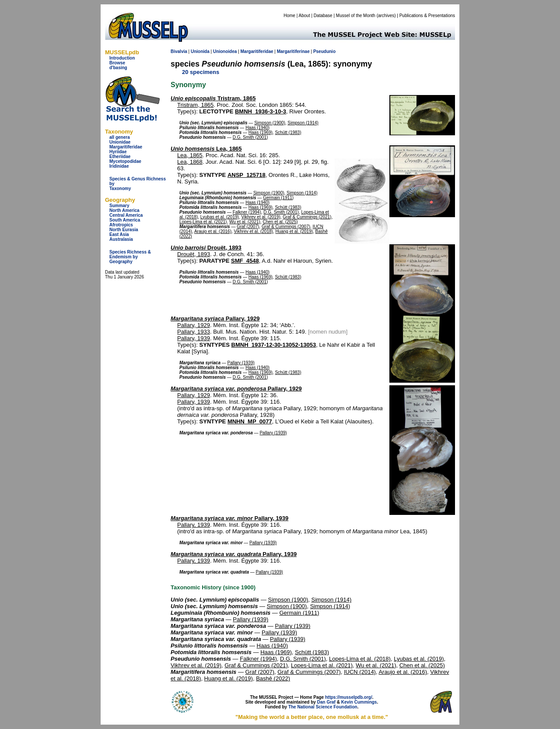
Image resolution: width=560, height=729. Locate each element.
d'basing (118, 68)
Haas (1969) (261, 132)
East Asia (119, 234)
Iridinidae (119, 166)
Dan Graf (326, 702)
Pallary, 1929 (215, 319)
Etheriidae (120, 157)
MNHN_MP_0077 (250, 421)
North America (124, 210)
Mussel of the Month (356, 16)
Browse (117, 63)
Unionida (200, 51)
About (304, 16)
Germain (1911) (278, 198)
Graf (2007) (248, 227)
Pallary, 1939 (194, 338)
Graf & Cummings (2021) (307, 217)
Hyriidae (118, 152)
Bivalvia (179, 51)
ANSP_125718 (247, 175)
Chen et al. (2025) (280, 222)
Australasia (121, 239)
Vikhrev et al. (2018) (254, 231)
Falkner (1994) (247, 212)
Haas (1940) (257, 128)
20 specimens (201, 72)
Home (289, 16)
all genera (120, 137)
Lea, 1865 (206, 149)
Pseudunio (324, 51)
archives (386, 16)
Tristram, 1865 (213, 98)
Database (323, 16)
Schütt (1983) (288, 132)
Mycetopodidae (125, 161)
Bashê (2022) (273, 678)
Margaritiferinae (293, 51)
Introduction (122, 58)
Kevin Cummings (359, 702)
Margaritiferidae (126, 147)
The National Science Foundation (323, 707)
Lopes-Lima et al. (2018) (360, 659)
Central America (126, 215)
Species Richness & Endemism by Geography (130, 257)
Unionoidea (225, 51)
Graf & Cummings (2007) (286, 227)
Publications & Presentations (427, 16)
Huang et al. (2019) (294, 231)
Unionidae (120, 142)
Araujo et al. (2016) (213, 231)
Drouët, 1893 (206, 248)
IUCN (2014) (360, 672)
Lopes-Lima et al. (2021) (203, 222)
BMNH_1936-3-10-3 (261, 111)
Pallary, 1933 (194, 332)
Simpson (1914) (303, 123)
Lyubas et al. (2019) (220, 217)
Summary (119, 206)
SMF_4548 (245, 261)
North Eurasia (124, 230)
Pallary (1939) (241, 363)
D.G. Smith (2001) (250, 137)
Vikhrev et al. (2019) (261, 217)
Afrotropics (121, 225)
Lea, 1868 (190, 162)
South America (125, 220)
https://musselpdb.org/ (349, 697)
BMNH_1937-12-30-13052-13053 (274, 345)
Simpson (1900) (270, 123)
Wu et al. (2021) (245, 222)
